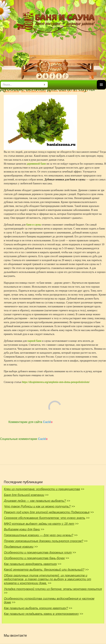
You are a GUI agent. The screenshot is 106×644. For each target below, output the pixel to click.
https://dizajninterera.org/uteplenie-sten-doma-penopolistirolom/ (56, 382)
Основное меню (101, 89)
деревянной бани (36, 164)
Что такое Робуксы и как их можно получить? (37, 506)
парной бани (34, 341)
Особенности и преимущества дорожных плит (38, 552)
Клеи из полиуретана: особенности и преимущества (42, 489)
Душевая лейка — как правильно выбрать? (35, 501)
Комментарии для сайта (31, 422)
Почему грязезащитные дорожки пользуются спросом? (44, 541)
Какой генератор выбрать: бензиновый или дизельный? (44, 570)
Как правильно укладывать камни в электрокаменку (41, 614)
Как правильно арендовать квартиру (30, 564)
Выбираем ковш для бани (22, 529)
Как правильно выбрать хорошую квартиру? (36, 608)
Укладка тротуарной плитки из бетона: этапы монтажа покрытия (53, 589)
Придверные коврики (19, 547)
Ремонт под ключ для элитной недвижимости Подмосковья (47, 512)
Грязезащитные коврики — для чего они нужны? (39, 535)
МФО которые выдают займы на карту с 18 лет (39, 524)
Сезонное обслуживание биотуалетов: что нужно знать (45, 518)
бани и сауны (34, 225)
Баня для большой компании (24, 495)
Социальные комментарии (24, 439)
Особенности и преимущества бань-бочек (34, 558)
